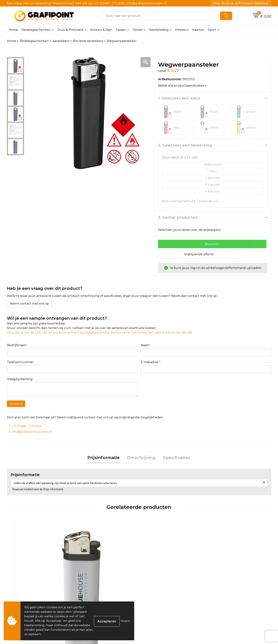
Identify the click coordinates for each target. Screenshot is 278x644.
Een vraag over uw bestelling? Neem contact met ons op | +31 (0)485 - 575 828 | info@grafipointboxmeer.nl (87, 3)
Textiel (138, 30)
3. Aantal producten (178, 217)
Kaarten (198, 30)
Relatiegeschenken (36, 30)
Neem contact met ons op (29, 304)
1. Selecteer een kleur (179, 98)
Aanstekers (61, 41)
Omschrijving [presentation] (141, 458)
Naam (145, 345)
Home (13, 30)
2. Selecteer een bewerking (185, 145)
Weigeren (125, 621)
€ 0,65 (154, 592)
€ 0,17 (21, 592)
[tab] (105, 458)
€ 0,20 (220, 592)
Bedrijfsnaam (17, 345)
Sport (212, 30)
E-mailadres (151, 362)
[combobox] (161, 16)
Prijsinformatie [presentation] (105, 458)
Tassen (121, 30)
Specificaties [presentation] (175, 458)
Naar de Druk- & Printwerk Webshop (241, 3)
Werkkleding (159, 30)
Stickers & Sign (101, 30)
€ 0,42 (88, 592)
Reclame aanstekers (88, 41)
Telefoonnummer (20, 362)
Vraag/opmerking (20, 379)
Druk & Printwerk (70, 30)
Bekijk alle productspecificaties (182, 86)
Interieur (182, 30)
